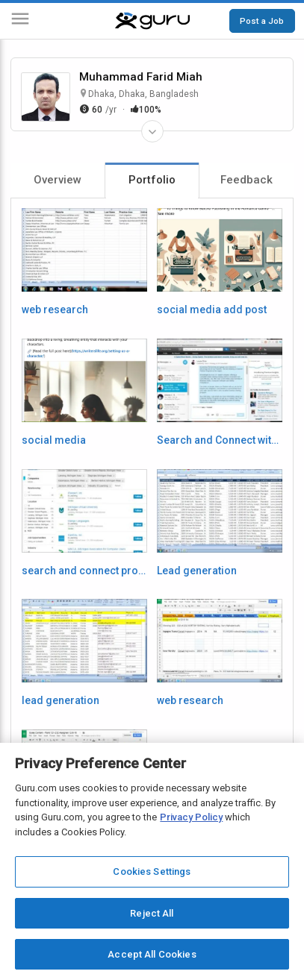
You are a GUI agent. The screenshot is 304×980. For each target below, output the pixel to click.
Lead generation (197, 571)
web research (55, 310)
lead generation (61, 700)
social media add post (212, 310)
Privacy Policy (191, 817)
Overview (58, 180)
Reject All (152, 913)
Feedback (246, 180)
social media (54, 440)
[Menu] (20, 21)
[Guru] (152, 21)
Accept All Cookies (152, 954)
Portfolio (152, 180)
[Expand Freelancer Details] (152, 131)
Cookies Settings (152, 871)
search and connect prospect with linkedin (84, 571)
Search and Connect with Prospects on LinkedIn (220, 440)
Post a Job (262, 21)
